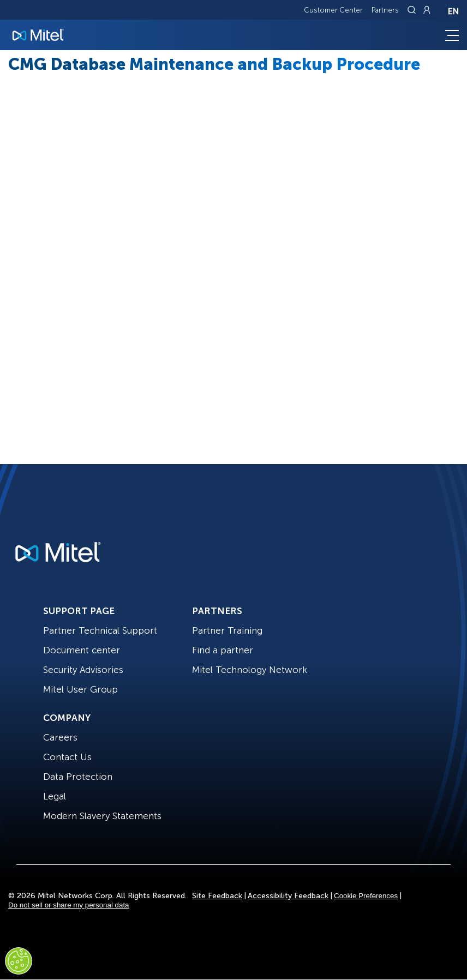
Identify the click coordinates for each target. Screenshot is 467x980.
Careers (60, 737)
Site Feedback (217, 896)
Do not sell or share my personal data (69, 905)
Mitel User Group (80, 689)
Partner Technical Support (100, 630)
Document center (82, 650)
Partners (385, 10)
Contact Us (67, 757)
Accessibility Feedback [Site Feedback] (288, 896)
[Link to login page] (427, 10)
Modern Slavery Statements (102, 816)
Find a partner (223, 650)
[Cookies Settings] (19, 961)
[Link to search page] (413, 10)
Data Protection (78, 777)
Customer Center (333, 10)
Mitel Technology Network (250, 670)
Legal (55, 796)
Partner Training (227, 630)
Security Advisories (83, 670)
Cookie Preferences (366, 896)
